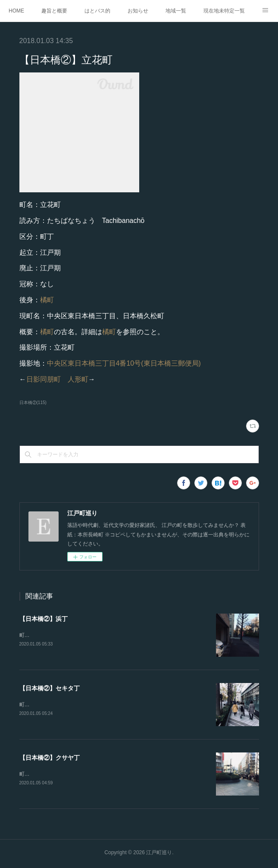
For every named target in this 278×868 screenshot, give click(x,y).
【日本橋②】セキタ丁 (50, 689)
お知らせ (138, 11)
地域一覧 (176, 11)
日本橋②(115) (33, 403)
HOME (16, 11)
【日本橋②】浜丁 (44, 619)
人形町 (78, 379)
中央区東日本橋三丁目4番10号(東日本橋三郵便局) (124, 363)
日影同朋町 (44, 379)
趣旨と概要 (54, 11)
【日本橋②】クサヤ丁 (50, 759)
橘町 (47, 300)
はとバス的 (97, 11)
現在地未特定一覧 (224, 11)
